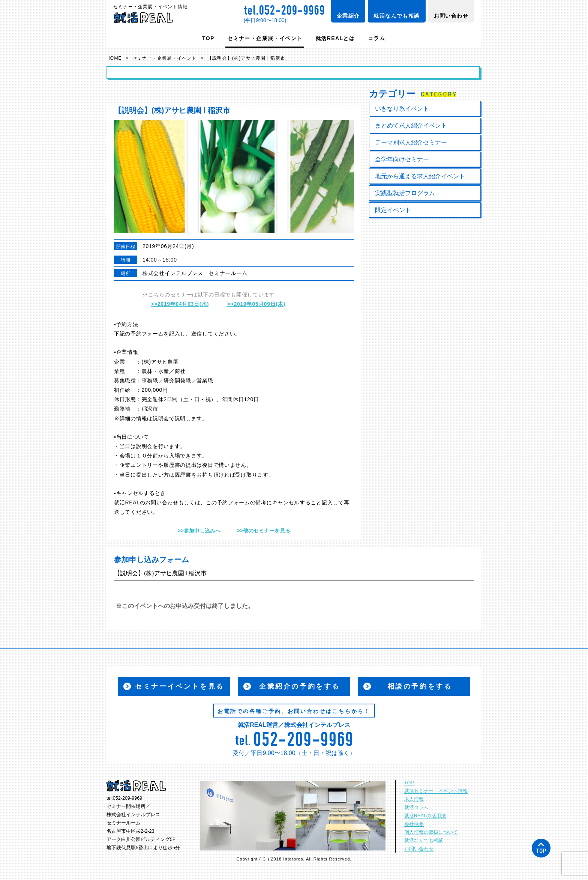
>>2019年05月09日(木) (256, 304)
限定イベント (393, 210)
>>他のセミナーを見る (264, 531)
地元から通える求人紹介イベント (420, 176)
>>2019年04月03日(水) (180, 304)
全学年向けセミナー (402, 159)
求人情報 (414, 799)
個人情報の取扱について (431, 832)
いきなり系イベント (402, 109)
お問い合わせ (451, 16)
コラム (376, 38)
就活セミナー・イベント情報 (436, 791)
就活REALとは (335, 38)
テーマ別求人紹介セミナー (411, 142)
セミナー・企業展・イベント (265, 38)
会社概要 (414, 824)
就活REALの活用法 (425, 816)
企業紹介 (348, 16)
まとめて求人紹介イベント (411, 126)
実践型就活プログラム (405, 193)
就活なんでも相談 (397, 16)
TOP (208, 38)
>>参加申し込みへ (199, 531)
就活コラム (416, 808)
